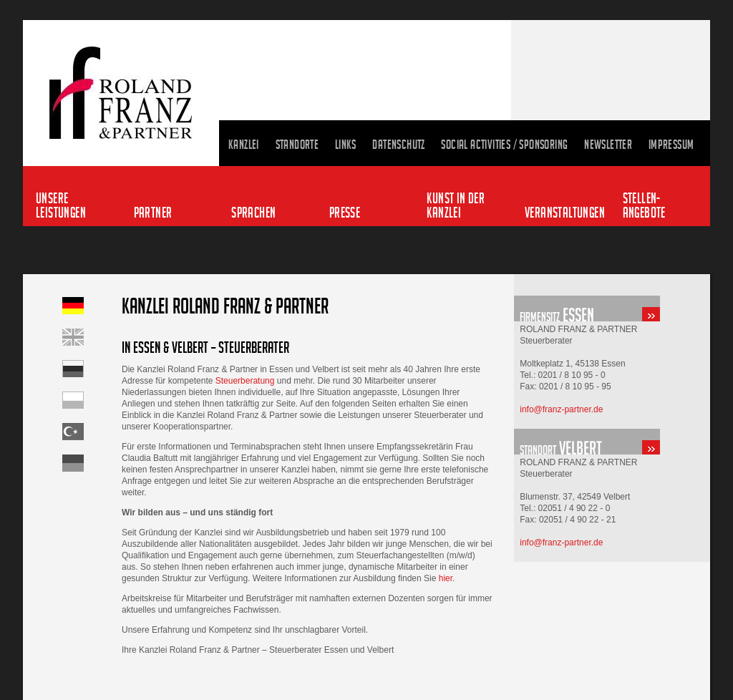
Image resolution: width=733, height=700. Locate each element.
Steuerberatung (245, 381)
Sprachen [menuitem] (253, 212)
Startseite (92, 369)
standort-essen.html (612, 308)
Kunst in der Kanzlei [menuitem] (456, 205)
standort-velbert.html (612, 442)
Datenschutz (398, 145)
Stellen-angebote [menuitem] (644, 205)
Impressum (671, 145)
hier (446, 578)
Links (346, 145)
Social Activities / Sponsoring (504, 145)
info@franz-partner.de (561, 409)
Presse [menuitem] (345, 212)
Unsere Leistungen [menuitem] (61, 205)
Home (92, 337)
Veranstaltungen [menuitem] (564, 212)
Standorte (297, 145)
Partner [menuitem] (153, 212)
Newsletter (608, 145)
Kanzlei (244, 145)
